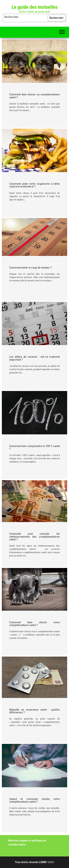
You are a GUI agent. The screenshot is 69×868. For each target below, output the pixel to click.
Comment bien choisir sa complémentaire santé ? (34, 96)
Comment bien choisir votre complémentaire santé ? (34, 624)
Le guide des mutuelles (35, 7)
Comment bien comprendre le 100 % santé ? (34, 447)
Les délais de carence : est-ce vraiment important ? (34, 358)
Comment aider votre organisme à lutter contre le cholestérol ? (34, 185)
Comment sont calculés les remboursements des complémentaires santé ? (34, 537)
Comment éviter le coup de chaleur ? (30, 268)
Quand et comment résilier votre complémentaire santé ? (34, 800)
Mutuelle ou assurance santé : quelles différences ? (34, 711)
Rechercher (57, 18)
